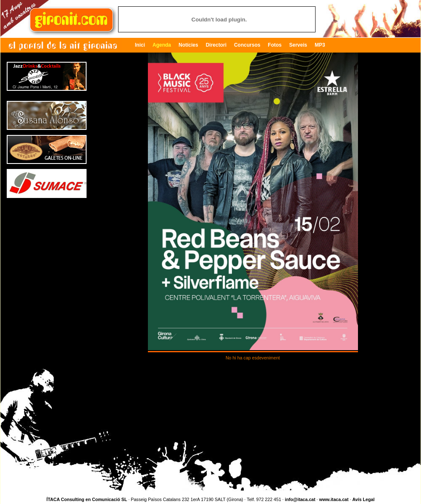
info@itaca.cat (300, 499)
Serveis (298, 45)
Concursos (247, 45)
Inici (140, 45)
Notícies (188, 45)
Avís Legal (363, 499)
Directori (216, 45)
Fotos (275, 45)
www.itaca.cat (334, 499)
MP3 (320, 45)
